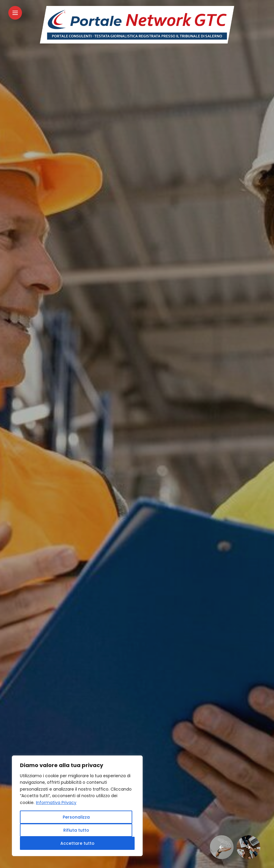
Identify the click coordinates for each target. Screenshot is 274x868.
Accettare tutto (77, 843)
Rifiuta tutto (76, 830)
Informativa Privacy (56, 803)
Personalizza (76, 817)
